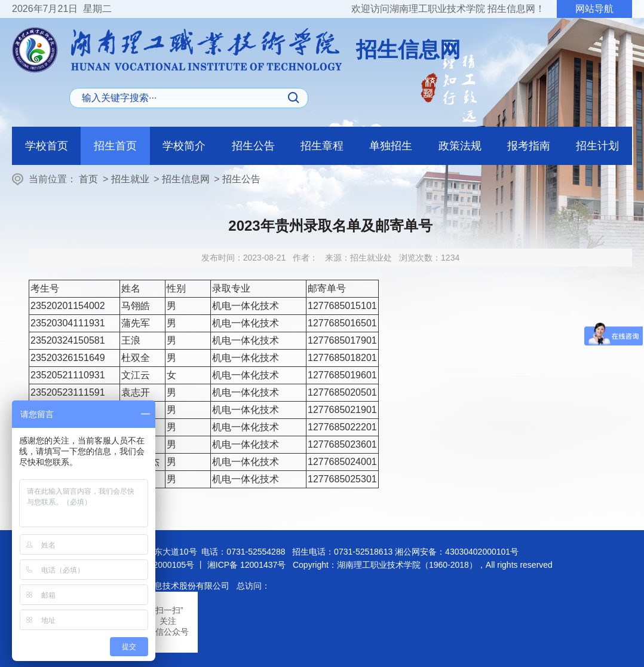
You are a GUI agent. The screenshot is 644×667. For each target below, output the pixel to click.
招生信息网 (186, 179)
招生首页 (115, 146)
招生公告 (253, 146)
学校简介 (184, 146)
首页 (88, 179)
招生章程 (322, 146)
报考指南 (529, 146)
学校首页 (47, 146)
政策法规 (460, 146)
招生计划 (597, 146)
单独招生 (391, 146)
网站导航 (594, 9)
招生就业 (130, 179)
